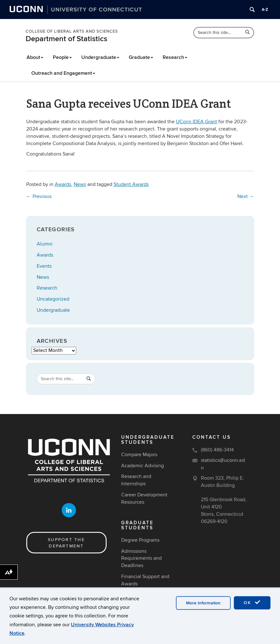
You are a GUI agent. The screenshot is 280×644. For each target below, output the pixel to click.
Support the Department (66, 543)
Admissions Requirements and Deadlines (141, 558)
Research (175, 57)
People (62, 57)
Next (246, 196)
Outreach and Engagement (63, 73)
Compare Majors (139, 455)
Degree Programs (140, 540)
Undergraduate (100, 57)
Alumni (45, 244)
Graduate (141, 57)
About (35, 57)
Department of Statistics (66, 39)
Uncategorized (53, 299)
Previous (39, 196)
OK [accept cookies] (252, 603)
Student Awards (131, 184)
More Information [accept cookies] (203, 603)
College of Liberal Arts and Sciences (72, 31)
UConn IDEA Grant (196, 122)
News (80, 184)
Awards (63, 184)
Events (44, 266)
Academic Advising (143, 466)
